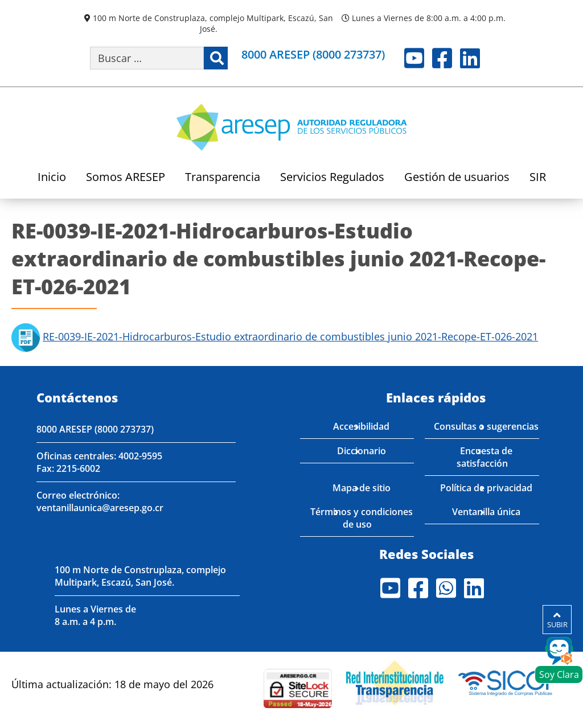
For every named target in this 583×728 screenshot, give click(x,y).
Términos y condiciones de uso (362, 518)
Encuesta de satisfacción (485, 457)
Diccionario (362, 451)
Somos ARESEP (126, 178)
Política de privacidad (486, 488)
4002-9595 (140, 456)
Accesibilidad (361, 426)
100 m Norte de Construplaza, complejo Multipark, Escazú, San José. (213, 23)
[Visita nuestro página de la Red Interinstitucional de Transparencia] (395, 681)
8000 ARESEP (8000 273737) (95, 429)
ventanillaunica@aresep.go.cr (100, 508)
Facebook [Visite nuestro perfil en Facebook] (442, 58)
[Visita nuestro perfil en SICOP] (509, 681)
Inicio (52, 178)
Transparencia (223, 178)
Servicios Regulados (332, 178)
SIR (538, 178)
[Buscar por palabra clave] (147, 58)
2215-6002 (78, 468)
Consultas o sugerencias (486, 426)
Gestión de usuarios (457, 178)
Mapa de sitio (362, 488)
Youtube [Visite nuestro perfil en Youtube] (414, 58)
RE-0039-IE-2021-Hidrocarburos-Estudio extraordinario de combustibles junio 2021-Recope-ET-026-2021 (290, 336)
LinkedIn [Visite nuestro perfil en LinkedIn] (470, 58)
